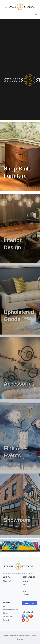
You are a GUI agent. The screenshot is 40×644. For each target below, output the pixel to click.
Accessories (26, 588)
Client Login (7, 581)
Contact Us (29, 603)
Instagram (31, 617)
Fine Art (24, 591)
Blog (27, 620)
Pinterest (23, 620)
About (5, 606)
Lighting (25, 584)
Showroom (25, 595)
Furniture (25, 581)
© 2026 (7, 636)
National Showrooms (10, 610)
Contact (6, 620)
